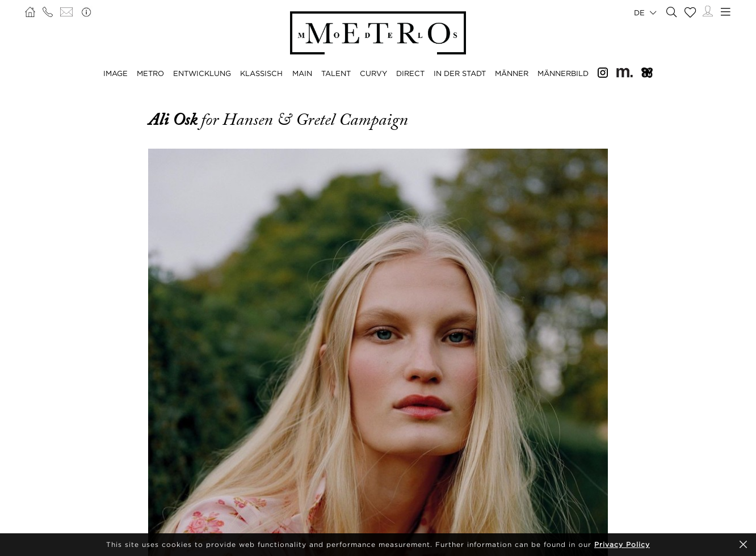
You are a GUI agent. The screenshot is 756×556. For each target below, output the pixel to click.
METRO (150, 73)
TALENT (336, 73)
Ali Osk (175, 120)
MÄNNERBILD (563, 73)
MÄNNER (512, 73)
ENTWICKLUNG (202, 73)
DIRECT (410, 73)
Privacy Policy (622, 544)
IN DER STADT (460, 73)
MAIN (302, 73)
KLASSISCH (261, 73)
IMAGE (115, 73)
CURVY (373, 73)
